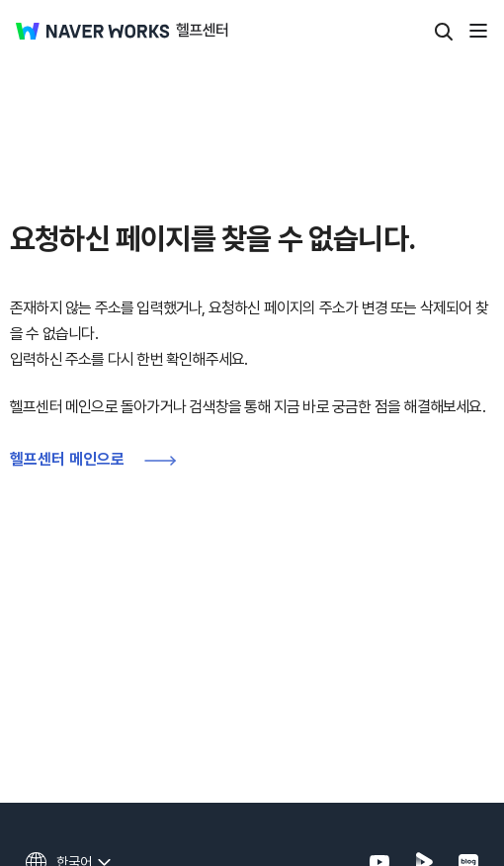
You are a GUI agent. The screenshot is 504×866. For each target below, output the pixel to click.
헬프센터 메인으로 (67, 459)
